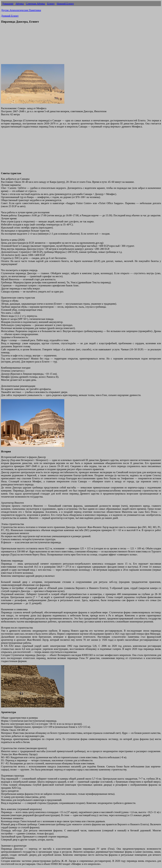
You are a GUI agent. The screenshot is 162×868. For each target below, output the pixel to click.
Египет (51, 4)
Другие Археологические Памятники (21, 10)
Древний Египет (10, 16)
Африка (20, 4)
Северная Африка (35, 4)
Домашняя (8, 4)
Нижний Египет (65, 4)
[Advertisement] (81, 44)
